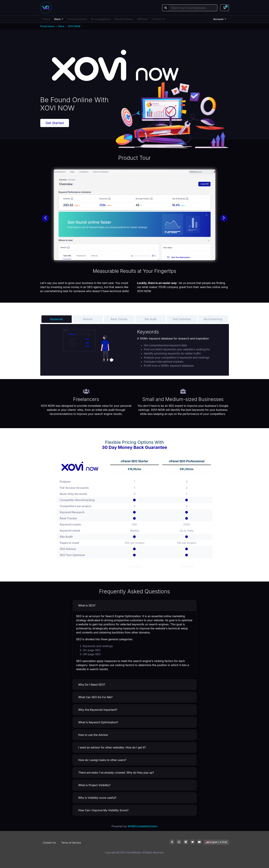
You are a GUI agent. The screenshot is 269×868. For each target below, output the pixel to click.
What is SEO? (87, 605)
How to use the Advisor (93, 735)
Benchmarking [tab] (213, 319)
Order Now (134, 566)
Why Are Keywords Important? (98, 710)
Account (219, 19)
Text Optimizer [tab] (182, 319)
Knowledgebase (101, 19)
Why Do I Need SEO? (92, 685)
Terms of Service (71, 843)
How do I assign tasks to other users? (102, 760)
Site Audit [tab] (150, 319)
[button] (45, 218)
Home (47, 19)
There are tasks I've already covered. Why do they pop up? (116, 773)
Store (58, 19)
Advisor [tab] (88, 319)
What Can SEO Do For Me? (96, 697)
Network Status (124, 19)
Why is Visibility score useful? (97, 798)
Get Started (55, 123)
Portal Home (47, 26)
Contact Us (158, 19)
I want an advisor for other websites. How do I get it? (112, 747)
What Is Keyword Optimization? (98, 722)
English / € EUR (216, 842)
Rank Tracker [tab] (119, 319)
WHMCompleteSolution (142, 826)
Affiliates (142, 19)
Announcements (77, 19)
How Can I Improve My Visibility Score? (103, 810)
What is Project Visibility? (94, 785)
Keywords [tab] (57, 319)
